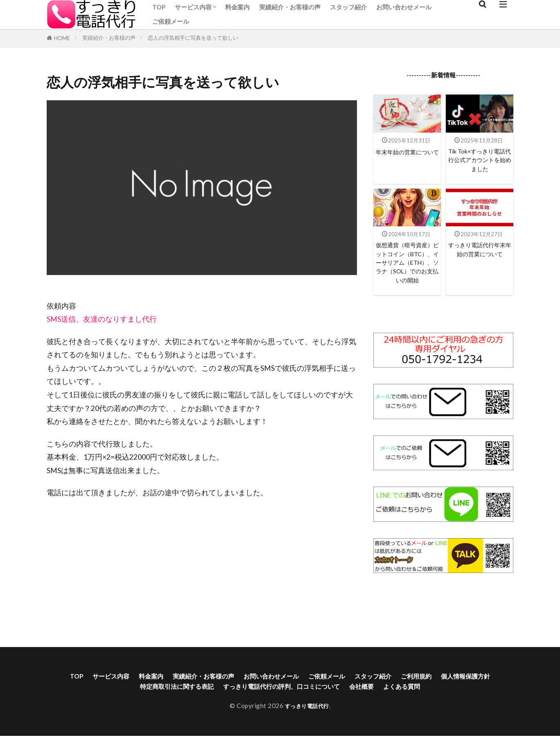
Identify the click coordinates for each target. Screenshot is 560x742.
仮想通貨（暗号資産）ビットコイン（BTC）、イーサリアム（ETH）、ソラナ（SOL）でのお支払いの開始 (407, 275)
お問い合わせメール (404, 7)
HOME (62, 38)
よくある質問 (457, 708)
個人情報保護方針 (110, 708)
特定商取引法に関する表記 (193, 708)
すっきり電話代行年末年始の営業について (480, 259)
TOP (159, 7)
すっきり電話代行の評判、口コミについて (317, 708)
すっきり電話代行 (307, 728)
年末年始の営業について (407, 157)
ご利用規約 (472, 696)
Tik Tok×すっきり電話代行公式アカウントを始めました (480, 162)
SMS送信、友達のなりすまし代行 (102, 319)
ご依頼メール (171, 21)
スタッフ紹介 (348, 7)
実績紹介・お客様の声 (290, 7)
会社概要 (411, 708)
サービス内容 (193, 7)
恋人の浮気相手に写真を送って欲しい (193, 38)
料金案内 (237, 7)
